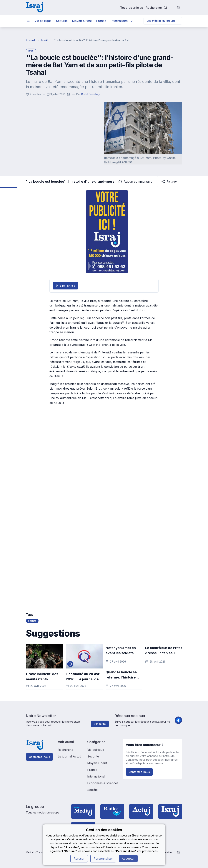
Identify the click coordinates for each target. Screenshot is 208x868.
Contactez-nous (39, 757)
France (101, 21)
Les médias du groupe (163, 21)
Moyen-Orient (82, 21)
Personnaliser (103, 859)
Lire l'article (65, 286)
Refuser (79, 859)
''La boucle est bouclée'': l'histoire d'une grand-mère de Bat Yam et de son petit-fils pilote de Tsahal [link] (93, 40)
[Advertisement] (73, 477)
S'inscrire (100, 724)
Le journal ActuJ (70, 756)
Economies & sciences (103, 783)
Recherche (65, 750)
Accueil (30, 40)
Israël (44, 40)
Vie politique (43, 21)
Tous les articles (132, 8)
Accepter (128, 859)
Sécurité (62, 21)
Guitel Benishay (90, 94)
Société (92, 790)
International (119, 21)
